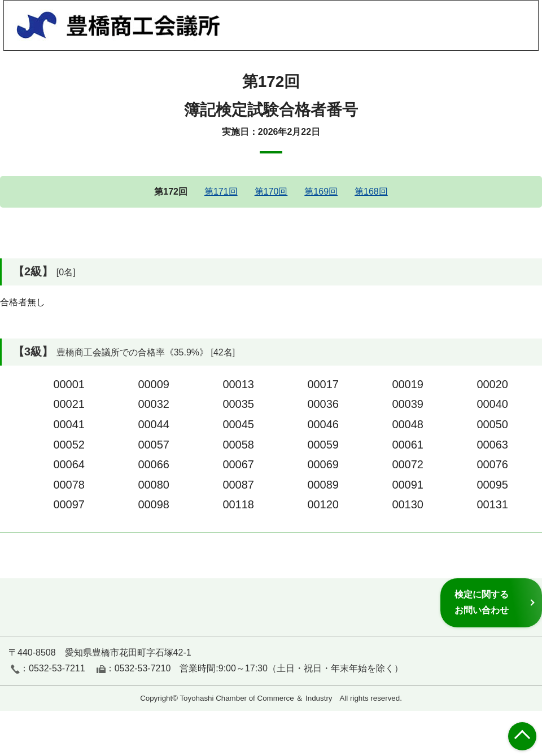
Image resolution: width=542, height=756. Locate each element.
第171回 (221, 192)
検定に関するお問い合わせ (482, 602)
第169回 (321, 192)
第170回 (271, 192)
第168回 (371, 192)
